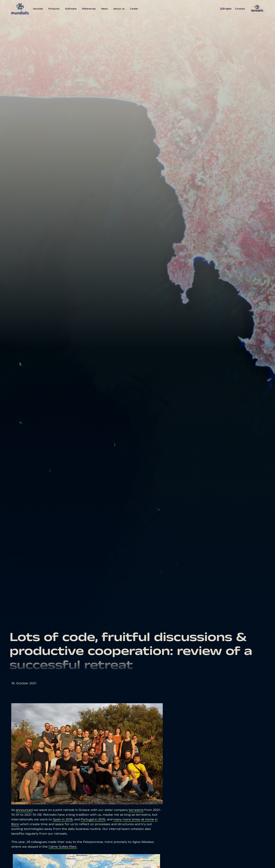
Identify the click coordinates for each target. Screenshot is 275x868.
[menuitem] (227, 9)
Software (71, 9)
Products (54, 9)
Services (38, 9)
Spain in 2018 (63, 819)
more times (131, 819)
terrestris (136, 810)
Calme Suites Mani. (63, 847)
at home (148, 819)
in (156, 819)
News (104, 9)
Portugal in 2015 (93, 819)
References (89, 9)
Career (134, 9)
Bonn (15, 824)
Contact (240, 9)
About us (119, 9)
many (118, 819)
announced (24, 810)
